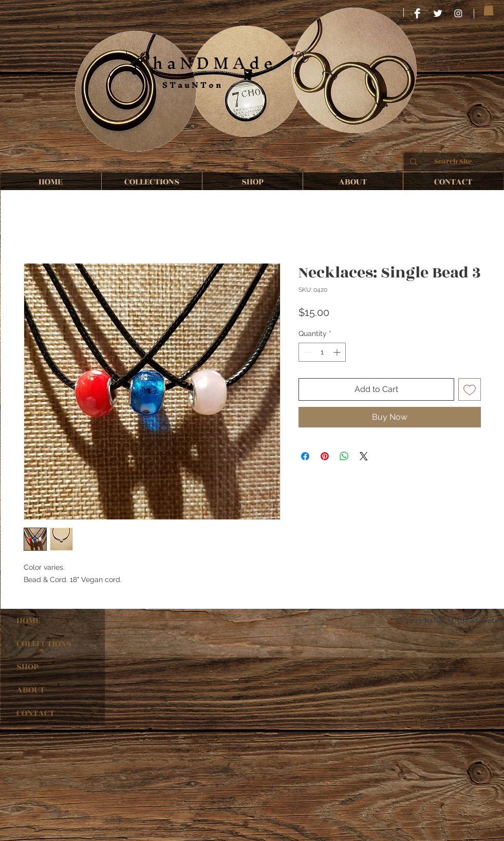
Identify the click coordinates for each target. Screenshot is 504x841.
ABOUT (31, 690)
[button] (489, 9)
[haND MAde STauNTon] (458, 13)
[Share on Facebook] (305, 456)
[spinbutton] (322, 352)
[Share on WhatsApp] (344, 456)
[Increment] (338, 352)
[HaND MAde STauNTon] (417, 13)
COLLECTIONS (44, 644)
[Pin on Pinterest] (325, 456)
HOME (29, 621)
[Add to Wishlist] (470, 389)
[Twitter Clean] (438, 13)
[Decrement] (306, 352)
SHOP (27, 667)
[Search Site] (453, 162)
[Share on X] (364, 456)
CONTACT (35, 713)
